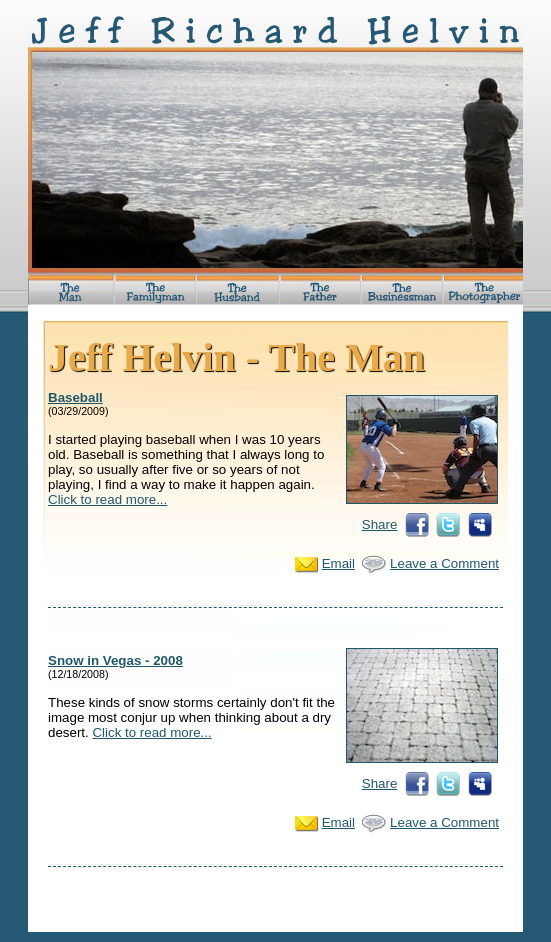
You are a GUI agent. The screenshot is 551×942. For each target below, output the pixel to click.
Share (380, 524)
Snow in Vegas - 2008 (115, 660)
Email (338, 563)
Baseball (75, 397)
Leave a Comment (444, 563)
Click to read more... (107, 499)
